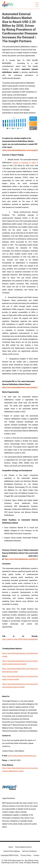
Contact (36, 855)
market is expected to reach (24, 163)
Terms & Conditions (29, 851)
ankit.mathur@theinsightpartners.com (22, 756)
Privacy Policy (26, 855)
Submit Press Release (12, 851)
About (11, 847)
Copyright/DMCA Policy (10, 855)
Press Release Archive (23, 847)
